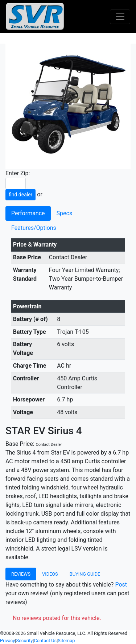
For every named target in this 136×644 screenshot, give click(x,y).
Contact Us (45, 641)
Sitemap (66, 641)
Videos (50, 574)
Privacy (7, 641)
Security (24, 641)
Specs (65, 213)
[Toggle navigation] (120, 17)
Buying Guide (85, 574)
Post (121, 585)
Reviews (21, 574)
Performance (28, 213)
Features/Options (34, 228)
